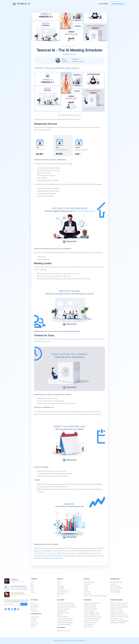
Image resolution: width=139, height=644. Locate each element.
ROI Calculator (61, 594)
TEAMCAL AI (63, 641)
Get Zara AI (35, 600)
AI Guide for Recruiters (116, 609)
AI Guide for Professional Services (120, 617)
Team (32, 584)
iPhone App (60, 586)
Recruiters (34, 625)
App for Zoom (114, 588)
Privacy (86, 590)
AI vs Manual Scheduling (64, 625)
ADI (58, 584)
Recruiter (60, 615)
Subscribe (24, 604)
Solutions (61, 600)
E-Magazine (61, 628)
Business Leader (62, 611)
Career (33, 588)
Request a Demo (118, 4)
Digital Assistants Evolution (118, 613)
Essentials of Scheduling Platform (119, 621)
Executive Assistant (62, 617)
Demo (102, 556)
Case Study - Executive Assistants (66, 605)
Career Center (35, 623)
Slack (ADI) (113, 584)
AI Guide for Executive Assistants (119, 615)
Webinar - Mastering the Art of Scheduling (95, 596)
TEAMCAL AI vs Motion (90, 607)
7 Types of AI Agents (89, 611)
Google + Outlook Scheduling (65, 619)
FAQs (59, 596)
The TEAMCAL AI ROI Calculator (118, 605)
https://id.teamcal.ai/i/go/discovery (50, 558)
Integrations (115, 579)
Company (34, 579)
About (32, 590)
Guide (120, 588)
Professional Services (63, 613)
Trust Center (87, 584)
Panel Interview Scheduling (65, 621)
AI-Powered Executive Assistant (92, 617)
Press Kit (33, 592)
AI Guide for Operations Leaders (119, 607)
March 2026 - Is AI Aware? (64, 631)
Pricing (59, 582)
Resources (88, 600)
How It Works (103, 4)
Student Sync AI (35, 617)
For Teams (34, 609)
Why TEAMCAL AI (88, 627)
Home (32, 582)
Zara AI (33, 603)
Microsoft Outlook (115, 586)
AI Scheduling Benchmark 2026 (92, 619)
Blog (32, 586)
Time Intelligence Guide (117, 619)
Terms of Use (87, 594)
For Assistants (35, 607)
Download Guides (116, 600)
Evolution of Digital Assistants (92, 615)
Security (86, 588)
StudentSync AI (36, 614)
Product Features (62, 590)
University (33, 619)
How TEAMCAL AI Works (64, 592)
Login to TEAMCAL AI (89, 582)
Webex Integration (115, 592)
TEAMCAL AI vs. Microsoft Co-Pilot (119, 603)
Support (87, 579)
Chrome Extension (115, 590)
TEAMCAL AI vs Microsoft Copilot (92, 603)
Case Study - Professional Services (67, 607)
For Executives (35, 605)
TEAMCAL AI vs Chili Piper (90, 609)
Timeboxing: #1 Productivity (91, 621)
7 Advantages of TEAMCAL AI (118, 623)
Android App (61, 588)
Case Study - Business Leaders (66, 603)
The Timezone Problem (90, 623)
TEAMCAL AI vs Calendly (90, 605)
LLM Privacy (87, 592)
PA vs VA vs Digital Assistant (91, 613)
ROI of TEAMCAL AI (89, 625)
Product (60, 579)
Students (33, 621)
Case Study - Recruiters (64, 609)
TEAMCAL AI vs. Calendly (117, 611)
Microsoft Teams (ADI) (116, 582)
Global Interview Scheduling (65, 623)
